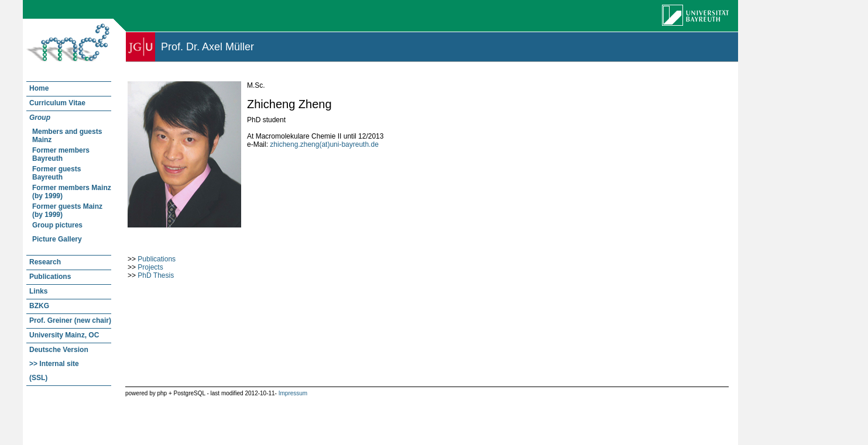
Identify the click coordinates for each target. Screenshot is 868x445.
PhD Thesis (156, 275)
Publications (157, 259)
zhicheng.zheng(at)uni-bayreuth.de (324, 144)
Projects (150, 267)
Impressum (293, 393)
